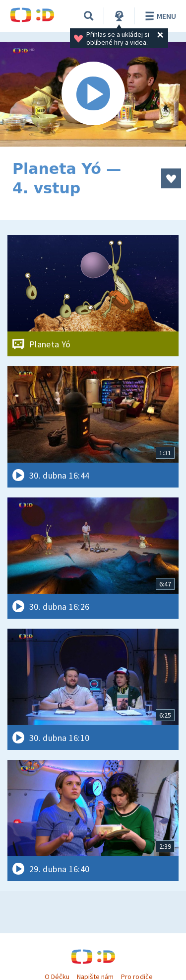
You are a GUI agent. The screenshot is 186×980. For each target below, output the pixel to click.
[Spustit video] (93, 94)
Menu (159, 16)
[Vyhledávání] (89, 16)
